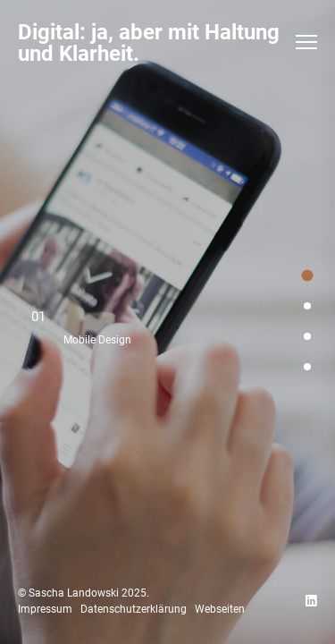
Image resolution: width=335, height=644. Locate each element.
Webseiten (220, 609)
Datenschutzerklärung (134, 609)
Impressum (45, 609)
